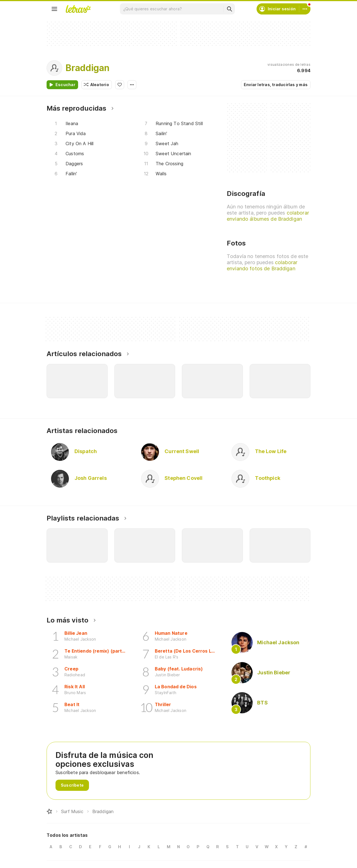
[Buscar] (229, 9)
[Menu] (54, 9)
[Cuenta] (305, 9)
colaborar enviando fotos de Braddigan (262, 265)
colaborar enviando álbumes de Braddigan (268, 216)
